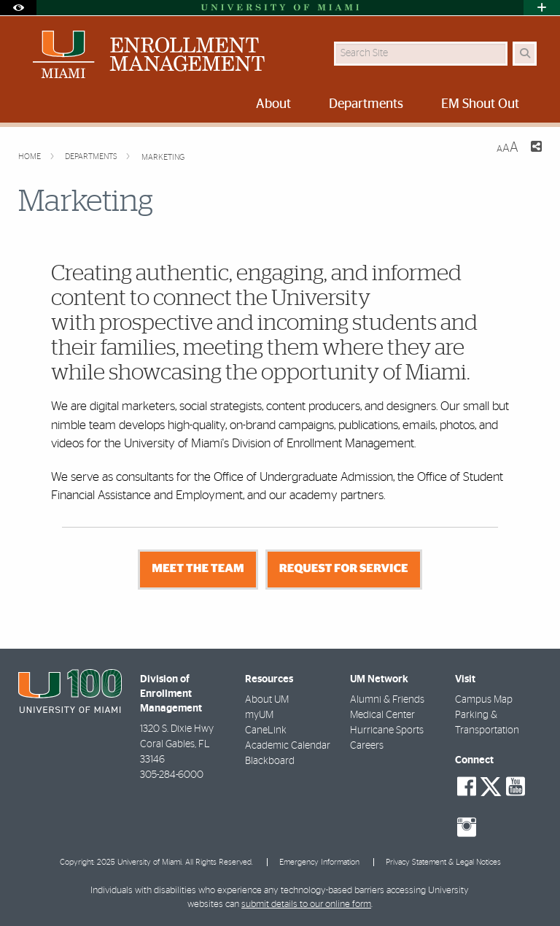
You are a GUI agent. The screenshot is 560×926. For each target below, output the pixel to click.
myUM (259, 715)
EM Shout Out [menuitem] (480, 104)
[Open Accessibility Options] (18, 8)
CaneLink (266, 730)
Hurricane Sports (387, 730)
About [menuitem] (273, 104)
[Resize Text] (507, 148)
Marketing (163, 157)
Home (31, 157)
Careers (367, 746)
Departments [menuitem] (366, 104)
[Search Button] (525, 54)
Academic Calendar (288, 746)
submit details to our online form (306, 904)
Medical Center (382, 715)
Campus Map (484, 700)
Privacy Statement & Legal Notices (443, 862)
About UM (267, 700)
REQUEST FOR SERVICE (344, 569)
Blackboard (270, 761)
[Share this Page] (536, 148)
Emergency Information (319, 862)
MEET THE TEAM (198, 569)
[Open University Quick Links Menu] (542, 8)
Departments (92, 157)
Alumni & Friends (387, 700)
